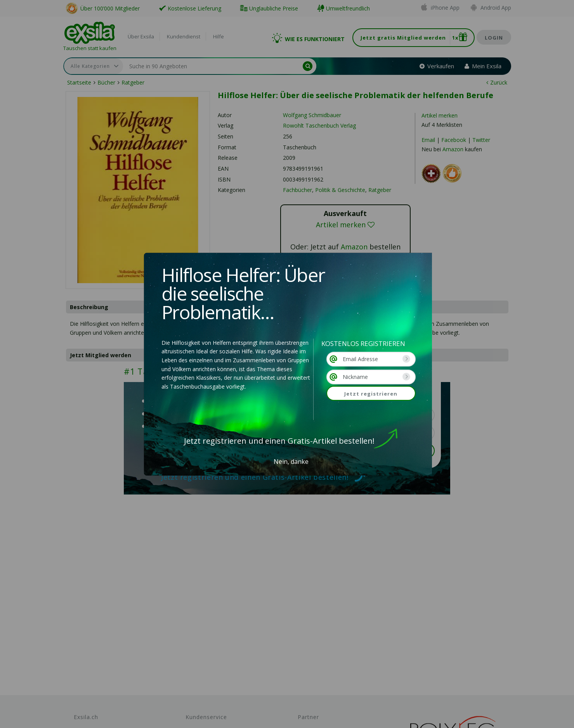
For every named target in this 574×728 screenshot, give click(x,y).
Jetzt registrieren (371, 394)
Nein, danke (291, 462)
